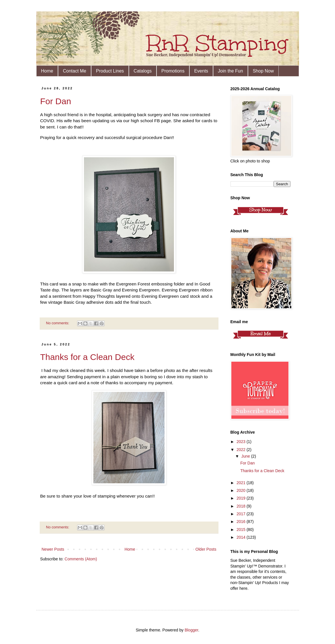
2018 (241, 506)
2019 (241, 498)
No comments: (58, 323)
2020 (241, 490)
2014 (241, 537)
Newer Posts (53, 549)
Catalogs (143, 71)
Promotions (173, 71)
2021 (241, 483)
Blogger (191, 630)
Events (201, 71)
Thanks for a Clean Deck (87, 357)
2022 (241, 450)
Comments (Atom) (81, 559)
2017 (241, 514)
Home (47, 71)
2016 (241, 522)
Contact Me (75, 71)
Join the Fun (230, 71)
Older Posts (206, 549)
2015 (241, 530)
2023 (241, 442)
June (246, 456)
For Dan (56, 101)
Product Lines (110, 71)
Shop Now (263, 71)
